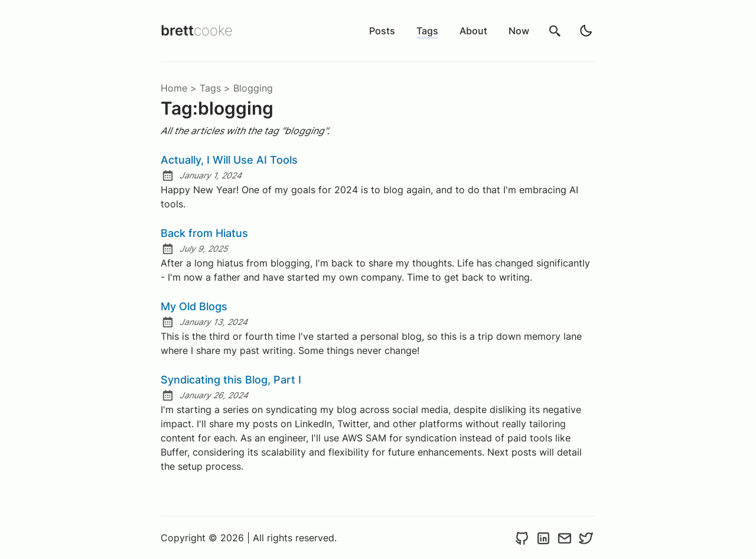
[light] (586, 31)
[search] (555, 31)
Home (174, 88)
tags (210, 88)
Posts (382, 31)
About (473, 31)
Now (519, 31)
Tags (427, 31)
